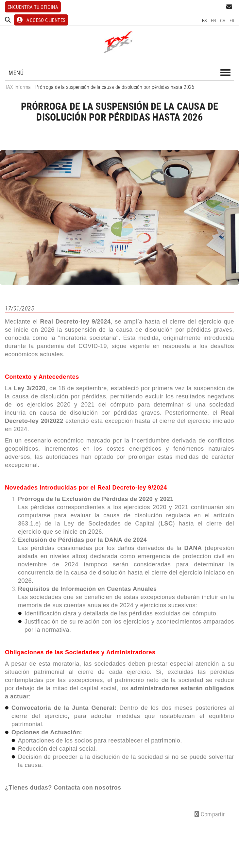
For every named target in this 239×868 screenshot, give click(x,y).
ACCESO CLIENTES (41, 20)
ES (205, 20)
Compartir (210, 814)
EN (214, 20)
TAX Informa (18, 87)
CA (223, 20)
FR (232, 20)
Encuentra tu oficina (33, 7)
